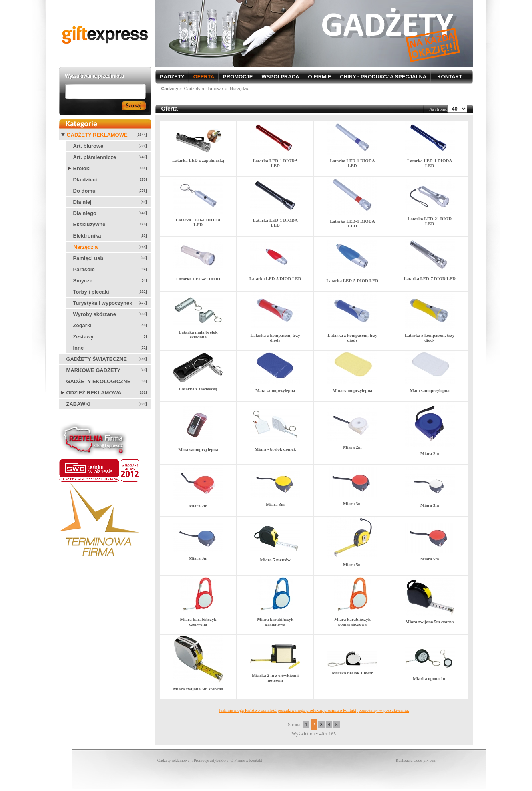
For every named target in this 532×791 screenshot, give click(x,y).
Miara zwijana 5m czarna (430, 622)
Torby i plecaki (91, 292)
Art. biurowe (88, 146)
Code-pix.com (425, 760)
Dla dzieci (85, 180)
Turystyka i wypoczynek (103, 303)
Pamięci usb (88, 258)
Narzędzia (86, 247)
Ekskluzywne (89, 224)
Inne (79, 348)
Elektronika (87, 236)
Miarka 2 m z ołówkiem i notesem (275, 678)
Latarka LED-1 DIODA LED (275, 163)
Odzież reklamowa (94, 393)
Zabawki (79, 404)
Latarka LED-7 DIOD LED (430, 278)
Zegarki (82, 325)
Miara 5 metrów (275, 560)
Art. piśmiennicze (95, 157)
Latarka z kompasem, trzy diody (275, 338)
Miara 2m (352, 447)
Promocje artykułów (210, 760)
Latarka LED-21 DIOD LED (430, 221)
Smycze (83, 281)
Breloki (82, 168)
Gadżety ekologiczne (99, 381)
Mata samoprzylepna (275, 390)
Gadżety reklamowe (97, 135)
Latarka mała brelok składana (198, 334)
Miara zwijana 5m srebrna (198, 689)
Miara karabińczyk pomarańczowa (352, 622)
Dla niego (85, 213)
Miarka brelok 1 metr (352, 673)
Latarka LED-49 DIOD (198, 279)
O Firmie (238, 760)
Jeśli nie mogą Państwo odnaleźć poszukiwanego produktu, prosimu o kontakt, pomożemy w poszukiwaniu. (314, 710)
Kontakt (256, 760)
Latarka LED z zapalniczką (198, 160)
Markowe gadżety (94, 370)
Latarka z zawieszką (198, 389)
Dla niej (82, 202)
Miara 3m (275, 504)
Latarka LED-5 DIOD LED (275, 278)
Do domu (84, 191)
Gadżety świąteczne (97, 359)
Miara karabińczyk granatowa (275, 622)
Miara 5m (352, 564)
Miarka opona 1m (430, 678)
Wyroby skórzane (95, 314)
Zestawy (83, 337)
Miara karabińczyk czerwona (198, 622)
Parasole (84, 269)
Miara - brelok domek (275, 449)
